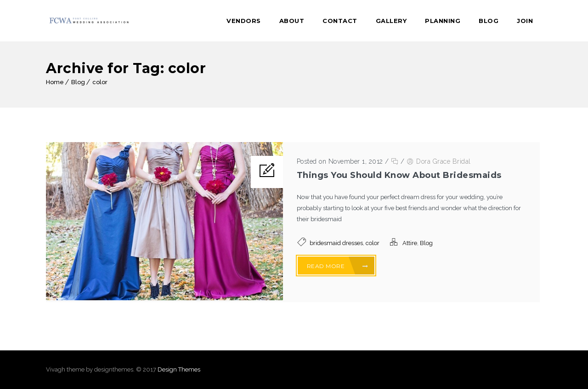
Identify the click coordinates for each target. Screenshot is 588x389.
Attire (410, 243)
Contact (340, 21)
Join (525, 21)
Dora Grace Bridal (444, 161)
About (292, 21)
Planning (443, 21)
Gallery (391, 21)
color (100, 82)
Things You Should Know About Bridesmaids (399, 175)
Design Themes (179, 369)
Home (55, 82)
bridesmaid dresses (336, 243)
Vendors (244, 21)
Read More (338, 266)
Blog (489, 21)
